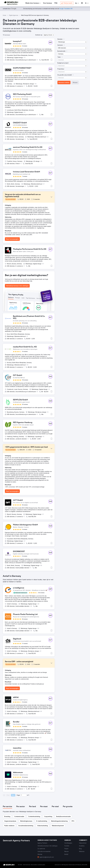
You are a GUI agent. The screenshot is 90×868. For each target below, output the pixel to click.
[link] (47, 3)
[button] (77, 3)
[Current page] (23, 795)
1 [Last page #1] (29, 795)
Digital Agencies (14, 15)
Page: (18, 795)
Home (5, 15)
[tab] (7, 807)
